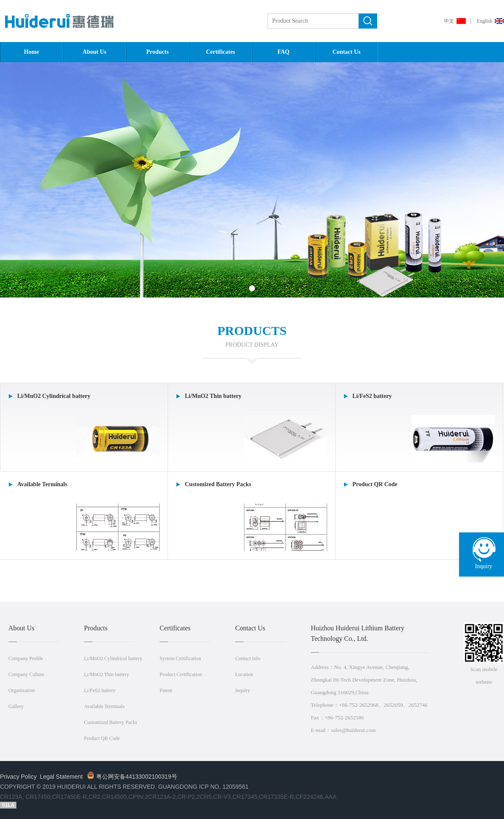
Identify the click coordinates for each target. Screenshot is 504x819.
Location (244, 674)
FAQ (284, 52)
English (484, 21)
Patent (166, 690)
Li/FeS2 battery (100, 690)
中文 (449, 21)
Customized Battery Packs (111, 722)
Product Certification (181, 674)
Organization (21, 690)
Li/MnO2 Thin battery (106, 674)
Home (31, 52)
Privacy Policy (18, 777)
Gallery (16, 706)
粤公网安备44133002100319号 (132, 777)
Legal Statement (61, 777)
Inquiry (243, 690)
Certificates (220, 52)
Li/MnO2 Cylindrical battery (113, 658)
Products (157, 52)
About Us (94, 52)
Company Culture (26, 674)
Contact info (248, 658)
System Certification (180, 658)
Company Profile (26, 658)
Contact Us (347, 52)
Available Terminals (104, 706)
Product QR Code (102, 738)
